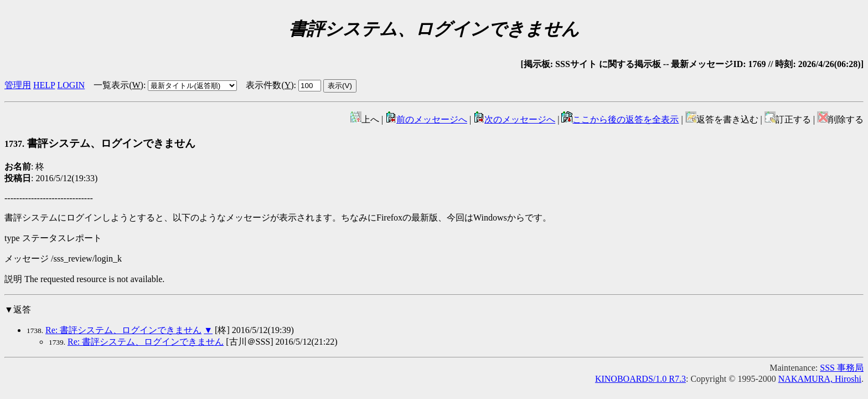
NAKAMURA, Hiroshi (820, 379)
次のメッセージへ (514, 119)
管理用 (18, 85)
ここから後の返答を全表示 (620, 119)
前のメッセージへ (426, 119)
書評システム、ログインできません (100, 143)
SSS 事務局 (842, 368)
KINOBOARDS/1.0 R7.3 (640, 379)
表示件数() (270, 85)
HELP (44, 85)
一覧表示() (118, 85)
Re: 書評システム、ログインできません (123, 330)
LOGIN (71, 85)
